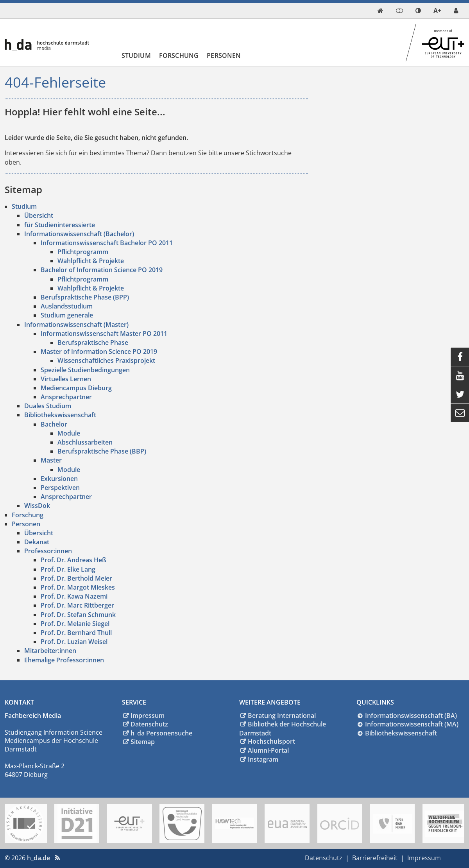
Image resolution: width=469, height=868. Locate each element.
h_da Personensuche (161, 733)
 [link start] (380, 11)
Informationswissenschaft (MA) (412, 724)
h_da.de (38, 858)
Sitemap (143, 742)
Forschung (179, 56)
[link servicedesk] (456, 11)
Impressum (148, 716)
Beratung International (282, 716)
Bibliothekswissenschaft (401, 733)
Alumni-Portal (268, 750)
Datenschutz (149, 724)
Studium (136, 56)
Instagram (263, 759)
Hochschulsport (271, 741)
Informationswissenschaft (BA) (411, 716)
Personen (224, 56)
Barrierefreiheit (375, 858)
